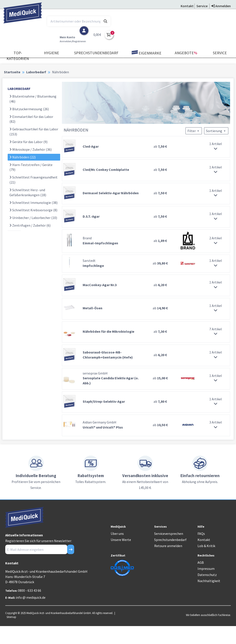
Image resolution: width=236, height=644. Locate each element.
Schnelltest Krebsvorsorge (33, 210)
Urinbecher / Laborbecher (33, 218)
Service (220, 53)
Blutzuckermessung (29, 109)
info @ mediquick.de (31, 597)
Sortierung (216, 131)
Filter (194, 131)
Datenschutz (207, 575)
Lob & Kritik (206, 546)
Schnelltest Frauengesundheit (33, 180)
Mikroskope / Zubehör (31, 149)
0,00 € (97, 35)
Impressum (206, 569)
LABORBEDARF (19, 89)
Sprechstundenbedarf (96, 53)
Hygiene (52, 53)
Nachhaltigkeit (209, 581)
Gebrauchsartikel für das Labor (34, 132)
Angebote (186, 53)
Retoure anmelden (168, 546)
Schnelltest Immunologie (33, 203)
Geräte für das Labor (28, 142)
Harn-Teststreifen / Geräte (31, 167)
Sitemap (11, 617)
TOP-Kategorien (18, 56)
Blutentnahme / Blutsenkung (33, 99)
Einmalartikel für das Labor (31, 119)
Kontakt (204, 540)
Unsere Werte (121, 540)
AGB (201, 562)
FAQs (201, 534)
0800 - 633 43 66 (30, 590)
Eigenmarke (147, 53)
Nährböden (23, 157)
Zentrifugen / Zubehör (30, 225)
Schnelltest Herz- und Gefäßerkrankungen (28, 192)
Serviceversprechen (169, 534)
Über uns (117, 534)
